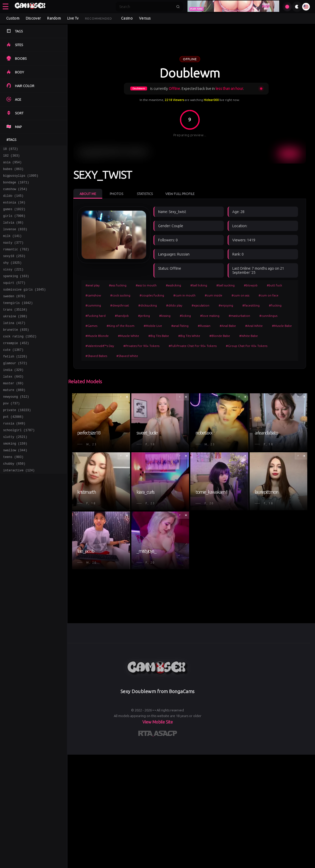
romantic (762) (16, 262)
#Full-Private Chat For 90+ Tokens (193, 346)
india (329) (13, 396)
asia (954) (12, 164)
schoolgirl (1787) (19, 463)
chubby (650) (14, 501)
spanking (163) (16, 291)
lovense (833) (15, 239)
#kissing (165, 316)
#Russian (204, 326)
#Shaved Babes (96, 356)
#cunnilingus (268, 316)
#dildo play (174, 305)
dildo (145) (13, 202)
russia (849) (14, 456)
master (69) (13, 411)
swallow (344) (15, 486)
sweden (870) (14, 314)
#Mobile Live (153, 326)
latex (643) (13, 403)
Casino (127, 18)
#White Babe (249, 336)
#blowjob (251, 285)
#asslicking (173, 285)
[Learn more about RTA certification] (146, 734)
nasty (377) (13, 254)
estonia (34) (14, 209)
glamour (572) (15, 389)
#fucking (275, 305)
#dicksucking (148, 305)
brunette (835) (16, 351)
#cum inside (214, 295)
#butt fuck (274, 285)
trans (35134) (15, 329)
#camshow (93, 295)
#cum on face (269, 295)
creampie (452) (16, 366)
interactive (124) (19, 508)
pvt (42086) (13, 448)
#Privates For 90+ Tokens (141, 346)
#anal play (93, 285)
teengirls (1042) (18, 321)
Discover (33, 18)
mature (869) (14, 418)
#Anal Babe (228, 326)
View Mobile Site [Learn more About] (158, 722)
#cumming (93, 305)
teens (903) (13, 493)
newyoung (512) (16, 426)
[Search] (146, 7)
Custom (13, 18)
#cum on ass (240, 295)
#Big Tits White (189, 336)
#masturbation (239, 316)
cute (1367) (13, 374)
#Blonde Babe (220, 336)
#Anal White (254, 326)
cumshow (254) (15, 194)
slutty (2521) (15, 471)
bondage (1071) (16, 187)
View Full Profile (180, 194)
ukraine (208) (15, 336)
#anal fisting (180, 326)
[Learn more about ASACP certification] (165, 734)
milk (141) (12, 247)
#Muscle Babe (282, 326)
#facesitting (251, 305)
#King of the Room (121, 326)
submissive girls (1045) (24, 306)
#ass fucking (118, 285)
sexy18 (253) (14, 269)
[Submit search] (178, 7)
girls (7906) (14, 224)
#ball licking (199, 285)
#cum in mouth (184, 295)
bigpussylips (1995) (21, 179)
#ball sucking (225, 285)
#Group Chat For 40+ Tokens (247, 346)
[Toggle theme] (297, 7)
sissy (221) (13, 284)
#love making (210, 316)
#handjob (122, 316)
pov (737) (11, 433)
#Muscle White (129, 336)
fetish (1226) (15, 381)
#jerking (144, 316)
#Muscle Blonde (97, 336)
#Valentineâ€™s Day (100, 346)
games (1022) (14, 217)
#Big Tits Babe (159, 336)
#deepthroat (120, 305)
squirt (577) (14, 299)
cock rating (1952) (20, 359)
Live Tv (73, 18)
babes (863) (13, 172)
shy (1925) (12, 276)
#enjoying (226, 305)
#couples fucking (152, 295)
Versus (145, 18)
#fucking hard (96, 316)
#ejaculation (201, 305)
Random (54, 18)
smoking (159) (15, 478)
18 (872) (11, 150)
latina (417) (14, 344)
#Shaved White (127, 356)
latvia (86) (13, 232)
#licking (185, 316)
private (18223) (17, 441)
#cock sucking (120, 295)
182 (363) (11, 157)
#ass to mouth (146, 285)
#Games (91, 326)
